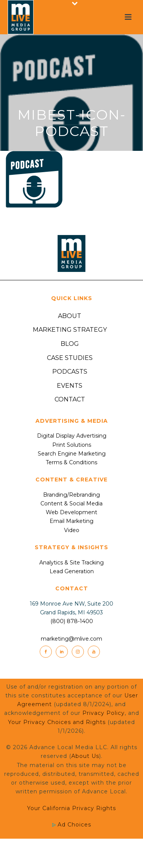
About (70, 316)
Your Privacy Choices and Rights (57, 722)
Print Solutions (72, 445)
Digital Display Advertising (72, 436)
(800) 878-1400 (72, 621)
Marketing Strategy (70, 330)
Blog (70, 344)
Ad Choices (72, 825)
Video (72, 530)
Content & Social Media (71, 504)
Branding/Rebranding (71, 495)
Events (70, 386)
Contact (70, 399)
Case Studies (70, 358)
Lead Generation (72, 571)
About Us (85, 756)
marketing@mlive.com (71, 639)
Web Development (71, 512)
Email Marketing (71, 521)
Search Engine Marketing (72, 454)
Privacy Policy (104, 713)
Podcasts (70, 372)
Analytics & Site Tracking (71, 563)
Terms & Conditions (71, 462)
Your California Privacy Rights (71, 808)
